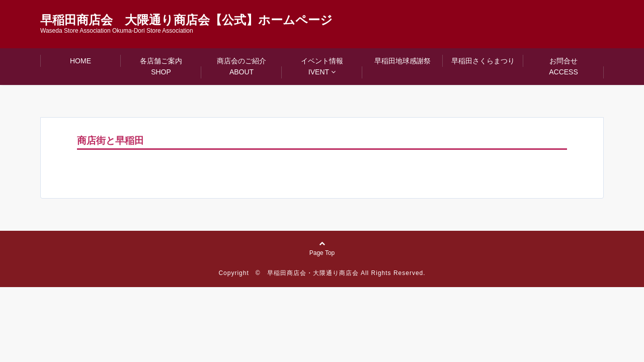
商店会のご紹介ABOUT (242, 66)
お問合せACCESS (563, 66)
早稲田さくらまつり (483, 61)
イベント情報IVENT (322, 66)
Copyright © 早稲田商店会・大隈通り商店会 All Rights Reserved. (322, 273)
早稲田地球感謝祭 (403, 61)
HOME (80, 61)
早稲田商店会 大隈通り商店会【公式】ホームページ (186, 20)
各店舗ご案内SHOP (161, 66)
